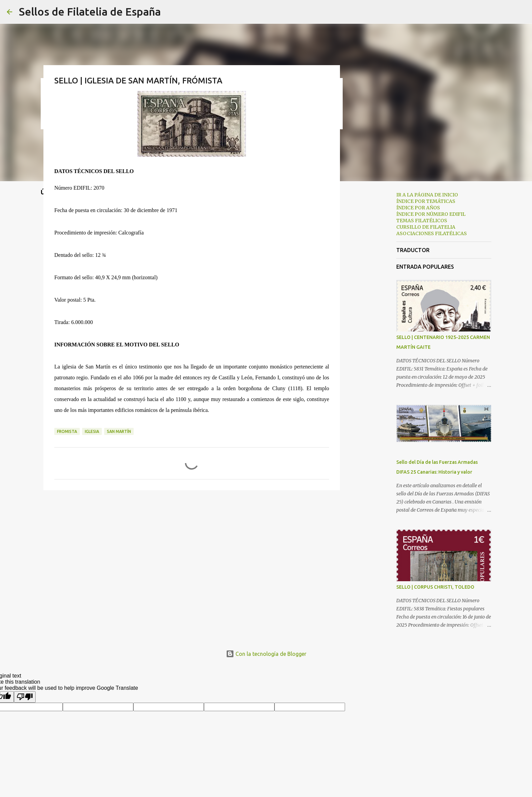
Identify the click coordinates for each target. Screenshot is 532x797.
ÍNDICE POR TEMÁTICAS (426, 201)
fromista (67, 431)
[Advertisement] (375, 293)
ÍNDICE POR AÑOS (418, 208)
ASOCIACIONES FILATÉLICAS (432, 233)
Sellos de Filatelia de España (90, 12)
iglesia (92, 431)
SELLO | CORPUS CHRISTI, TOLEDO (435, 587)
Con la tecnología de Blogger (266, 654)
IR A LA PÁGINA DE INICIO (427, 195)
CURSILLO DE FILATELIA (426, 227)
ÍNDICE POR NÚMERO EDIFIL (431, 214)
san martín (119, 431)
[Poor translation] (25, 697)
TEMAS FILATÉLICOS (422, 221)
